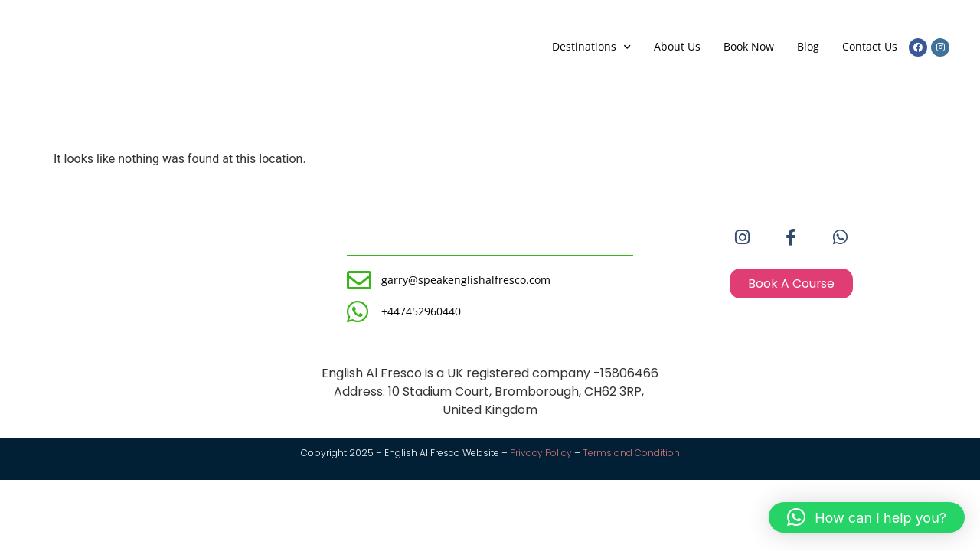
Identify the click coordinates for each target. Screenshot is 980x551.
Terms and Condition (631, 453)
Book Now (749, 46)
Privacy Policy (541, 453)
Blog (808, 46)
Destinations (591, 47)
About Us (677, 46)
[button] (867, 517)
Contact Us (870, 46)
